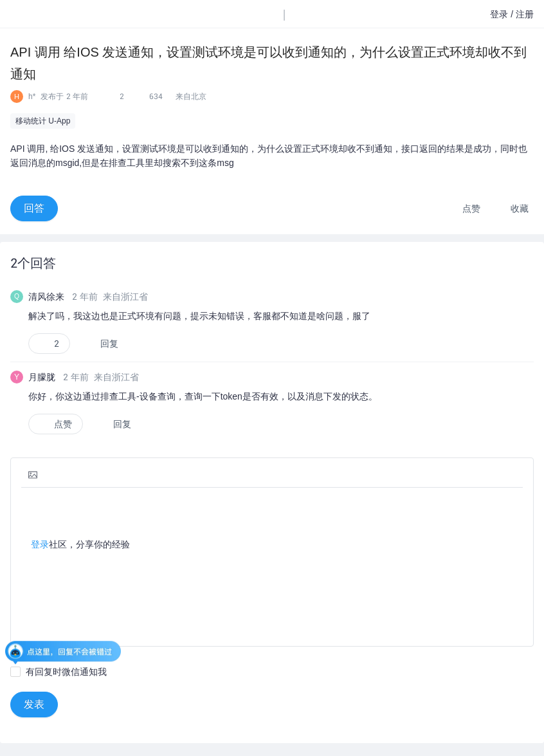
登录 (40, 544)
